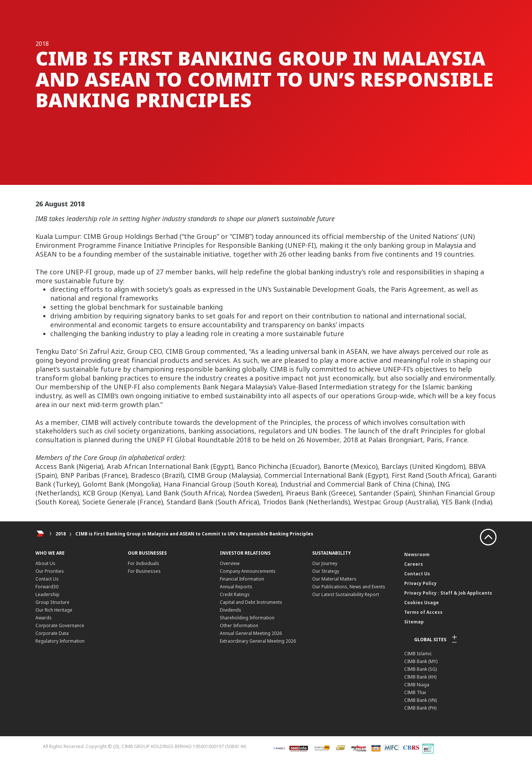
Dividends (231, 610)
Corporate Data (52, 633)
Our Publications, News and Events (349, 587)
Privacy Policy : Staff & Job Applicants (448, 593)
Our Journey (325, 563)
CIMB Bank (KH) (420, 677)
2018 (61, 534)
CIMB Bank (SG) (420, 669)
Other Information (239, 625)
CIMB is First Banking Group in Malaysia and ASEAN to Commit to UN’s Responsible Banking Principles (194, 534)
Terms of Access (423, 612)
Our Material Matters (334, 579)
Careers (414, 564)
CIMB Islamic (418, 654)
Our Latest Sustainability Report (346, 594)
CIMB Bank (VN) (420, 700)
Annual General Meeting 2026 (251, 633)
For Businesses (144, 571)
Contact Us (47, 579)
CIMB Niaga (417, 685)
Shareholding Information (247, 618)
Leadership (47, 594)
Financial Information (242, 579)
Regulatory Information (60, 641)
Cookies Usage (422, 603)
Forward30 (47, 587)
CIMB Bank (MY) (421, 661)
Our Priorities (50, 571)
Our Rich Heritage (54, 610)
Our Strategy (326, 571)
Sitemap (414, 622)
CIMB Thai (415, 692)
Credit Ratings (235, 594)
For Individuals (144, 563)
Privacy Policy (420, 583)
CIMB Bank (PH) (420, 708)
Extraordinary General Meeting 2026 (258, 641)
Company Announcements (248, 571)
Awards (44, 618)
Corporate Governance (60, 625)
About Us (45, 563)
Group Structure (52, 602)
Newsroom (417, 554)
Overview (230, 563)
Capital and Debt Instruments (251, 602)
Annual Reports (236, 587)
